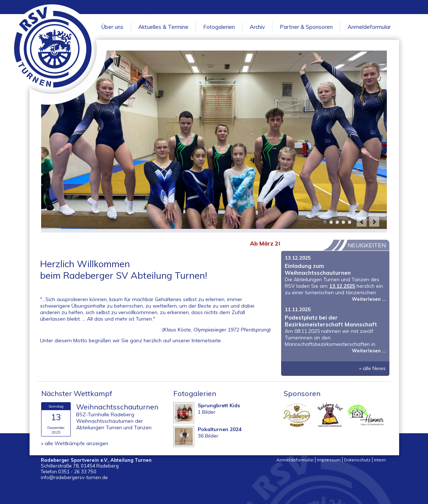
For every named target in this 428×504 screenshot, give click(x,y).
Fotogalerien (219, 27)
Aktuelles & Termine (163, 27)
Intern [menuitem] (380, 460)
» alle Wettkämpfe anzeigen (75, 443)
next (374, 222)
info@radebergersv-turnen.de (74, 477)
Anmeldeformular (369, 27)
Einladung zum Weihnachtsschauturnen (318, 269)
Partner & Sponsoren (306, 27)
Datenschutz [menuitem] (357, 460)
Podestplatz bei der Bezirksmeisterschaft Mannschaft (331, 321)
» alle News (372, 368)
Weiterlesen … (369, 299)
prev (362, 222)
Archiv (257, 27)
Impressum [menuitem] (329, 460)
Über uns (112, 27)
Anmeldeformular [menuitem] (295, 460)
